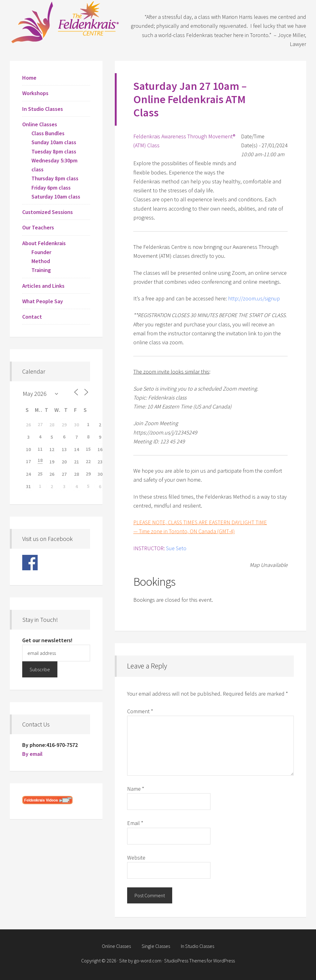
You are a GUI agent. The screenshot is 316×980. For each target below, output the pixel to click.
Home (29, 78)
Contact (32, 317)
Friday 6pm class (51, 188)
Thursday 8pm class (55, 178)
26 (28, 425)
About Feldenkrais (44, 243)
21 (77, 462)
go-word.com (148, 961)
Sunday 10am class (54, 142)
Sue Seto (176, 548)
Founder (41, 252)
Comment (140, 711)
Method (41, 261)
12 (52, 449)
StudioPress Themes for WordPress (200, 961)
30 (77, 425)
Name (136, 789)
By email (32, 754)
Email (135, 823)
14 (77, 449)
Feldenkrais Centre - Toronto (65, 22)
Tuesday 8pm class (54, 151)
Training (41, 270)
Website (136, 858)
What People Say (43, 301)
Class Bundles (48, 133)
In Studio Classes (43, 109)
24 (28, 474)
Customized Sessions (48, 212)
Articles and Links (43, 286)
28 (52, 425)
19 (52, 462)
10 (28, 449)
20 (64, 462)
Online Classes (40, 124)
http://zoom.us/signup (254, 298)
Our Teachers (38, 227)
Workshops (35, 93)
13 (64, 449)
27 (64, 474)
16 (100, 449)
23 (100, 462)
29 (64, 425)
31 (28, 486)
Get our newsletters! (47, 640)
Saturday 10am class (56, 197)
